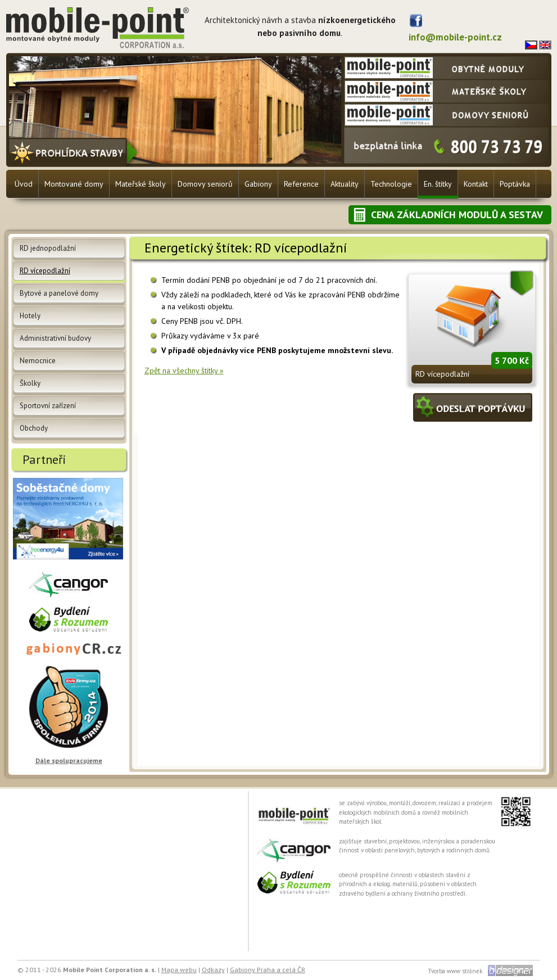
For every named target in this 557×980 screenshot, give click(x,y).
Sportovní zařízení (48, 406)
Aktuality (345, 184)
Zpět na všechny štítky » (184, 371)
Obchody (34, 428)
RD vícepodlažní (442, 374)
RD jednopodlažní (48, 248)
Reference (301, 184)
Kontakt (476, 184)
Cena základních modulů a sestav (457, 214)
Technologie (391, 184)
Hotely (30, 316)
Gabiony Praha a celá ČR (268, 970)
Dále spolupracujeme (69, 760)
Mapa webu (179, 970)
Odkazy (213, 970)
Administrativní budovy (55, 338)
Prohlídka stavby (75, 152)
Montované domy (74, 184)
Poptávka (515, 184)
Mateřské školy (141, 184)
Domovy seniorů (205, 184)
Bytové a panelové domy (59, 293)
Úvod (24, 184)
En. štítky (438, 184)
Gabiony (258, 184)
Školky (30, 383)
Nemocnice (38, 361)
